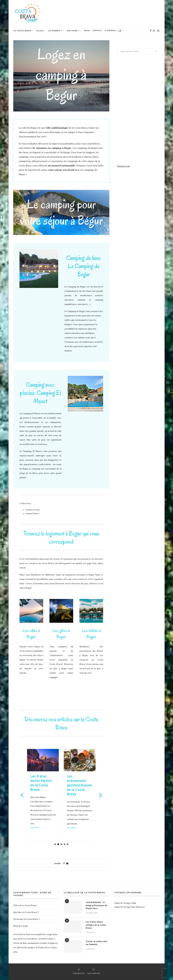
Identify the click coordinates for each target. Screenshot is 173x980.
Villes (40, 31)
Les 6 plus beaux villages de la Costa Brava (96, 925)
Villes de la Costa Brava (25, 905)
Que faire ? (73, 31)
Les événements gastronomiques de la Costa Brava (85, 785)
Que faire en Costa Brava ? (26, 912)
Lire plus (40, 827)
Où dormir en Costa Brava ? (27, 919)
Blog (87, 31)
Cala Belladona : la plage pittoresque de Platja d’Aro (96, 905)
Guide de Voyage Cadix (125, 903)
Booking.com (124, 166)
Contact (97, 31)
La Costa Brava (22, 31)
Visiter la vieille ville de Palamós (96, 943)
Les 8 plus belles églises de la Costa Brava (46, 783)
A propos (110, 31)
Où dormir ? (55, 31)
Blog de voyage (21, 926)
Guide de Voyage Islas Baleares (129, 907)
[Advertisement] (103, 13)
